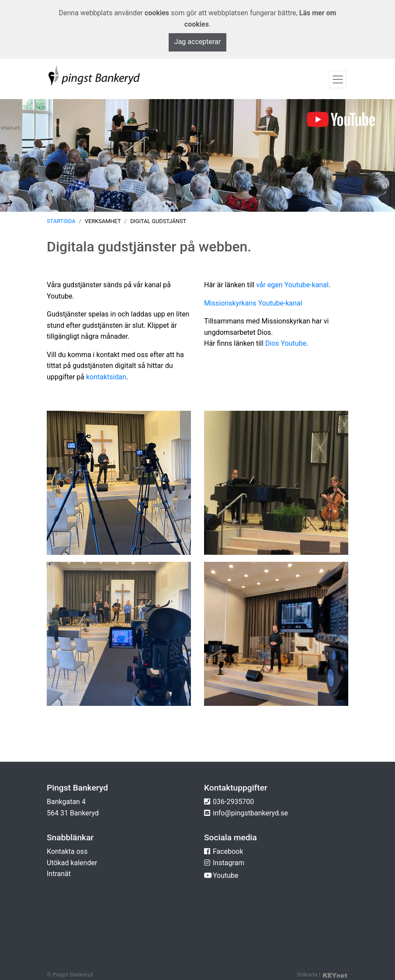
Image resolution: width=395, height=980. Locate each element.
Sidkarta (307, 975)
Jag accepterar (197, 42)
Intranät (59, 874)
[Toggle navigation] (338, 79)
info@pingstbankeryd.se (250, 813)
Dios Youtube (286, 343)
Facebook (228, 851)
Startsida (61, 221)
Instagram (229, 863)
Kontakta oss (67, 851)
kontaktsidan (106, 377)
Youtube (226, 875)
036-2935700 (233, 802)
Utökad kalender (72, 863)
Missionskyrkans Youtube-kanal (253, 303)
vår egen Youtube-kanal (292, 285)
